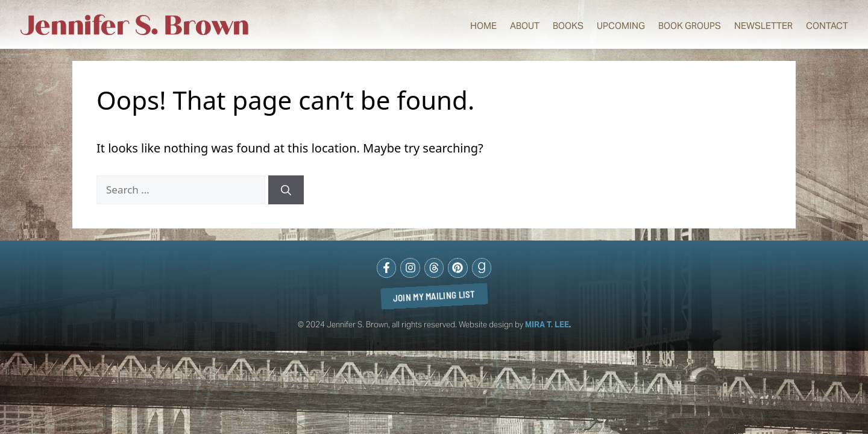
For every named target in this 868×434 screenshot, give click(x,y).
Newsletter (763, 26)
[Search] (286, 190)
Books (568, 26)
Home (483, 26)
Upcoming (621, 26)
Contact (827, 26)
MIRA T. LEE (547, 325)
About (525, 26)
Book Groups (690, 26)
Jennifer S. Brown (135, 26)
